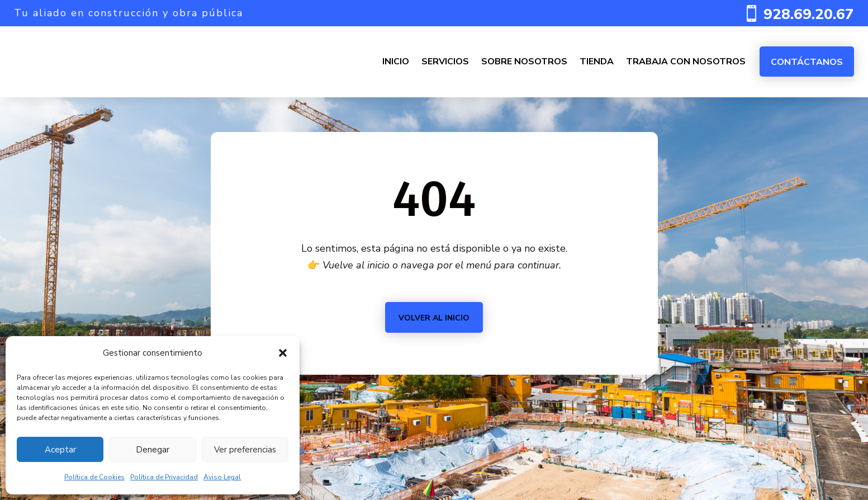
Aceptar (60, 450)
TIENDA (597, 62)
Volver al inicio (434, 318)
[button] (283, 353)
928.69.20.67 (809, 14)
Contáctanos (807, 62)
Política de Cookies (94, 477)
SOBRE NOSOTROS (524, 62)
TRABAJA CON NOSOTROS (686, 62)
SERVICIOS (445, 62)
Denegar (153, 450)
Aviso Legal (222, 477)
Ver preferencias (245, 450)
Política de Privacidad (164, 477)
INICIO (396, 62)
